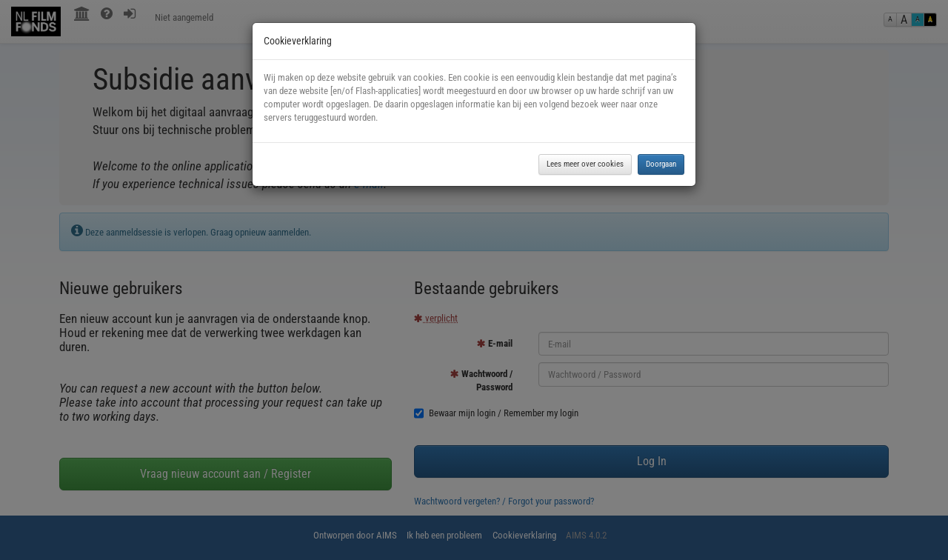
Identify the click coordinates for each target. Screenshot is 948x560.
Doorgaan (661, 164)
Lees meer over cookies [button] (585, 164)
